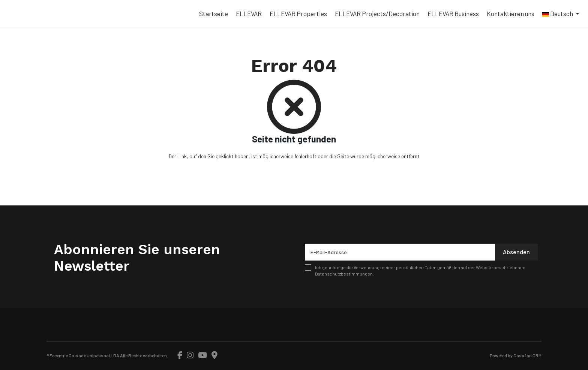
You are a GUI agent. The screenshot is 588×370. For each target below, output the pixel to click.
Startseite (214, 13)
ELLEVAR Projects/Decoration (377, 13)
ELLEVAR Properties (298, 13)
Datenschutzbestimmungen (344, 274)
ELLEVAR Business (453, 13)
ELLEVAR (249, 13)
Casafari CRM (527, 355)
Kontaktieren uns (511, 13)
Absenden (516, 252)
